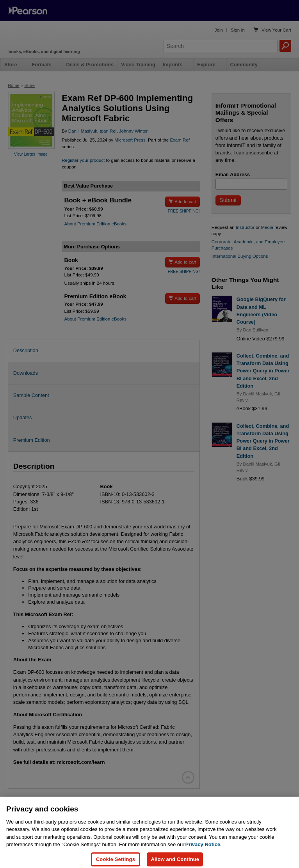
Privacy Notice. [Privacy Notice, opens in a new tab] (204, 852)
